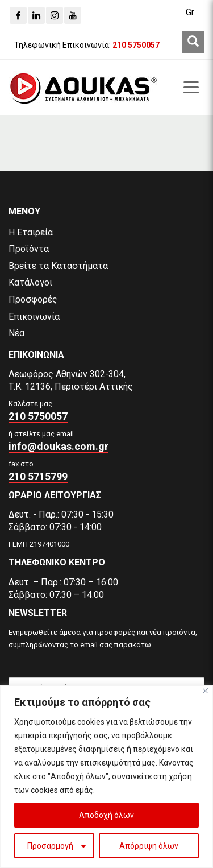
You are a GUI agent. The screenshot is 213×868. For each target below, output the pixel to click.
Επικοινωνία (34, 317)
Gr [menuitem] (190, 12)
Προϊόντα (29, 249)
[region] (106, 777)
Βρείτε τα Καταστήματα (58, 266)
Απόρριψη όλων (149, 846)
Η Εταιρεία (31, 232)
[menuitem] (190, 13)
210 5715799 (38, 476)
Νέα (16, 333)
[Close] (205, 691)
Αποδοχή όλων (106, 815)
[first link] (193, 42)
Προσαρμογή (50, 846)
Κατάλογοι (30, 282)
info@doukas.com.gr (59, 446)
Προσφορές (33, 299)
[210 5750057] (136, 45)
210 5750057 (38, 416)
